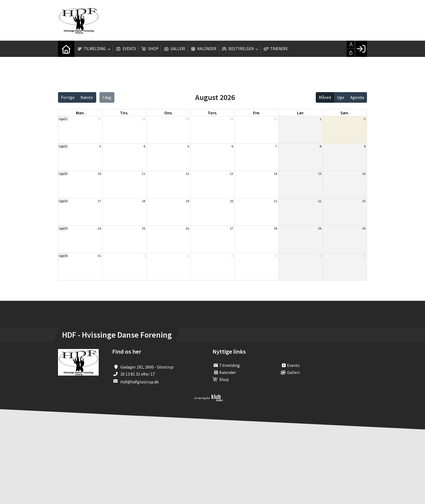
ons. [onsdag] (168, 113)
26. (188, 228)
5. (189, 146)
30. (232, 119)
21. (276, 201)
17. (100, 201)
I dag (107, 97)
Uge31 (63, 119)
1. (321, 119)
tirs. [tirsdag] (124, 113)
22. (320, 201)
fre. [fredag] (257, 113)
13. (232, 174)
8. (321, 146)
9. (365, 146)
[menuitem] (66, 49)
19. (188, 201)
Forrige (68, 97)
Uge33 (63, 174)
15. (320, 174)
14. (276, 174)
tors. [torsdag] (212, 113)
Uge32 (63, 146)
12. (188, 174)
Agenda (357, 97)
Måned (325, 97)
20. (232, 201)
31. (276, 119)
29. (188, 119)
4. (145, 146)
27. (100, 119)
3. (100, 146)
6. (233, 146)
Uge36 (63, 256)
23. (364, 201)
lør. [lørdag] (301, 113)
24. (100, 228)
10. (100, 174)
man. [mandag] (80, 113)
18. (144, 201)
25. (144, 228)
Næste (87, 97)
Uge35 (63, 228)
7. (277, 146)
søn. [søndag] (345, 113)
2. (365, 119)
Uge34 (63, 201)
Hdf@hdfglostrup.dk (139, 382)
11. (144, 174)
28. (144, 119)
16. (364, 174)
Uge (341, 97)
